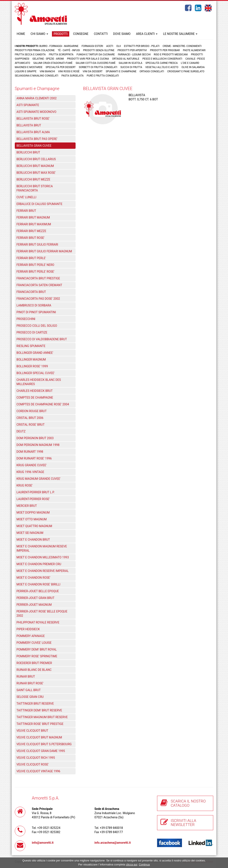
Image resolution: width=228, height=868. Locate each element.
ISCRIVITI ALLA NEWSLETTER (184, 823)
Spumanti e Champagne (121, 71)
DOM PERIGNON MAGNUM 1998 (38, 445)
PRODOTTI (61, 34)
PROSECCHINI (26, 319)
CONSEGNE (81, 34)
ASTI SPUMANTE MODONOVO (36, 112)
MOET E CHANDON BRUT (33, 540)
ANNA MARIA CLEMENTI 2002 (37, 98)
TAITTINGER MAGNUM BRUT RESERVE (42, 717)
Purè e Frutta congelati (103, 76)
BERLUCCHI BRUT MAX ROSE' (36, 173)
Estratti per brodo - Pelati (142, 46)
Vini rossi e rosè (69, 71)
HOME (21, 34)
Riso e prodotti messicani (171, 55)
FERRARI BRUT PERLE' (31, 258)
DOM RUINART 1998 (30, 452)
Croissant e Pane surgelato (186, 71)
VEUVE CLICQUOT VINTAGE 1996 (38, 771)
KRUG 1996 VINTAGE (30, 472)
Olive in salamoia (193, 67)
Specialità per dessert (61, 67)
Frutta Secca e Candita (30, 55)
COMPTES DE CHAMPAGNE (35, 398)
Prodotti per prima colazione (35, 50)
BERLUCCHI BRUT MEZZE (33, 179)
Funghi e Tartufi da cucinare (96, 55)
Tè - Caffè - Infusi (69, 50)
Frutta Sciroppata (61, 55)
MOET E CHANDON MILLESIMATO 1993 (43, 557)
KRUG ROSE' (24, 485)
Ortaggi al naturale (126, 59)
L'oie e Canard (190, 63)
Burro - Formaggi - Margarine (59, 46)
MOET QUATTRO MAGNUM (34, 526)
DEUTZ (21, 431)
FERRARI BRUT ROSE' (31, 238)
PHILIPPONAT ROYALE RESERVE (38, 622)
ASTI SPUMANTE (28, 105)
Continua (144, 865)
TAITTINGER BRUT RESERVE (35, 704)
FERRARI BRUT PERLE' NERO (35, 265)
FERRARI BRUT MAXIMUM (34, 224)
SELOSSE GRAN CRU (30, 697)
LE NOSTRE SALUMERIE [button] (180, 34)
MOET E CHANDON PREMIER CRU (39, 564)
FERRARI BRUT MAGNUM (33, 217)
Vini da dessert (93, 71)
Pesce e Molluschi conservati (162, 59)
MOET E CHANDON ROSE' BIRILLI (38, 584)
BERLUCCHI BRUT (28, 152)
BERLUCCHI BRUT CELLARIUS (36, 159)
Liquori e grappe (26, 71)
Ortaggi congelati (152, 71)
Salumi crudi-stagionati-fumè (53, 63)
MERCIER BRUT (27, 506)
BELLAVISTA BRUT (29, 125)
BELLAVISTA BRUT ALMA (33, 132)
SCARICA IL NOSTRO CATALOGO (188, 803)
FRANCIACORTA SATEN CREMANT (39, 285)
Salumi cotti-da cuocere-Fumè (96, 63)
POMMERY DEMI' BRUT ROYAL (37, 649)
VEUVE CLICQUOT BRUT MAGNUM (39, 737)
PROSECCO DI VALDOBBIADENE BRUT (42, 339)
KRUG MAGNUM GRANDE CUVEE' (39, 479)
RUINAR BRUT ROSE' (30, 683)
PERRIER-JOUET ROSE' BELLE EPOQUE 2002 (42, 614)
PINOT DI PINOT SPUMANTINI (36, 312)
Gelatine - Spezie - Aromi (48, 59)
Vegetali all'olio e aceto (162, 67)
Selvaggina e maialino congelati (37, 76)
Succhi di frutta (131, 67)
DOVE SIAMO (122, 34)
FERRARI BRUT (26, 211)
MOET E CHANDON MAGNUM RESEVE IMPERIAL (42, 548)
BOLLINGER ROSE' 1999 (32, 366)
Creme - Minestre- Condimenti (182, 46)
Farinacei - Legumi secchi (134, 55)
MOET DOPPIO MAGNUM (33, 513)
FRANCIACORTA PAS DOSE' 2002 (38, 299)
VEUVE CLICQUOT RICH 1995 (36, 758)
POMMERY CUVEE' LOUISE (34, 643)
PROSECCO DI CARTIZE (32, 332)
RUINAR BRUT (26, 677)
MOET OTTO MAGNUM (32, 519)
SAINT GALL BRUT (29, 690)
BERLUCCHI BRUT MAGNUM (35, 166)
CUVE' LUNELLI (26, 197)
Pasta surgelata (73, 76)
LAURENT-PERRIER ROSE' (33, 499)
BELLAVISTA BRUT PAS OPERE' (37, 139)
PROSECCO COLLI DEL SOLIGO (37, 326)
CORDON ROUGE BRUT (32, 411)
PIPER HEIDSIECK (28, 629)
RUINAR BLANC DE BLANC (34, 670)
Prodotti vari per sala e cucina (88, 59)
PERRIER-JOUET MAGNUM (34, 605)
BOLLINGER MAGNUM (31, 360)
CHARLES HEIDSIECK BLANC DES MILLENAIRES (39, 382)
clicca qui (132, 865)
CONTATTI (101, 34)
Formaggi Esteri (92, 46)
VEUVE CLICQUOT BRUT (32, 731)
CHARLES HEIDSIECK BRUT (35, 391)
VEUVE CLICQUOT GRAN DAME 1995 (41, 751)
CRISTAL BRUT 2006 (30, 418)
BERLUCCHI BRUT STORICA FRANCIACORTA (35, 188)
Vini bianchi (47, 71)
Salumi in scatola (130, 63)
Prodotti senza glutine (99, 50)
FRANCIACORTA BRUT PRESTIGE (38, 278)
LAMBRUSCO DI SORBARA (34, 305)
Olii (119, 46)
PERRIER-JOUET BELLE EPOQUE (38, 591)
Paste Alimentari (194, 50)
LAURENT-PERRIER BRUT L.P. (35, 492)
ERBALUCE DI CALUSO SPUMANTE (39, 204)
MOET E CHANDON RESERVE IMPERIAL (43, 571)
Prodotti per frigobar (165, 50)
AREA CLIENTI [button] (147, 34)
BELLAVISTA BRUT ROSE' (33, 119)
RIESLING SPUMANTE (31, 346)
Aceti (110, 46)
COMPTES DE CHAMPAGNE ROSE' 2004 (43, 404)
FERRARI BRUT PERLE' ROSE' (35, 272)
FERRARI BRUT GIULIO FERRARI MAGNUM (44, 251)
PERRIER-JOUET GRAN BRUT (35, 598)
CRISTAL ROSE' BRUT (31, 425)
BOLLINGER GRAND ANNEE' (35, 353)
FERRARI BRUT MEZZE (31, 231)
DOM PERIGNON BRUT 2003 (35, 438)
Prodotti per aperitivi (132, 50)
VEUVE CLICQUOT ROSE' (33, 764)
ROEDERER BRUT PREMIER (34, 663)
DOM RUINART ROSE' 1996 (34, 458)
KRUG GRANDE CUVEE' (32, 465)
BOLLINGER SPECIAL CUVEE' (36, 373)
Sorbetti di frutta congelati (98, 67)
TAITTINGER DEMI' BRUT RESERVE (39, 710)
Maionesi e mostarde (29, 67)
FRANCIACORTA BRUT (31, 292)
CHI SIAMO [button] (39, 34)
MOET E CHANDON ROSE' (33, 578)
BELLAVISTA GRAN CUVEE (34, 146)
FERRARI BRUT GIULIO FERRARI (37, 245)
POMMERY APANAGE (31, 636)
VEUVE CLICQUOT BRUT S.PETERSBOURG (44, 744)
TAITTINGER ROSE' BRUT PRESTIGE (40, 724)
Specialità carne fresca (162, 63)
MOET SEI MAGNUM (30, 533)
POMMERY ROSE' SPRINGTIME (37, 656)
